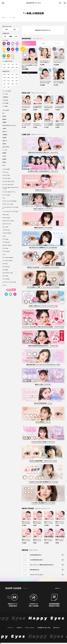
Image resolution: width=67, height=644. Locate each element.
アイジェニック (5, 172)
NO (15, 29)
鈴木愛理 (4, 138)
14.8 (13, 67)
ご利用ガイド (19, 628)
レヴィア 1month (6, 279)
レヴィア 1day (5, 276)
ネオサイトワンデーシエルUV (8, 221)
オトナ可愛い (24, 77)
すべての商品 (12, 18)
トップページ (11, 628)
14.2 (13, 64)
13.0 (9, 78)
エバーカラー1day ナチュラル (8, 181)
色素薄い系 (29, 75)
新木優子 (4, 116)
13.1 (13, 78)
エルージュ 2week (6, 195)
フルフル (4, 236)
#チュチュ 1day (6, 215)
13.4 (9, 81)
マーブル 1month (6, 242)
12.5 (4, 74)
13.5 (13, 81)
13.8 (9, 84)
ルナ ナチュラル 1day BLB (8, 257)
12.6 (9, 74)
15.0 (17, 67)
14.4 (4, 67)
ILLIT (4, 113)
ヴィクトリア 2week (6, 178)
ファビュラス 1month (7, 233)
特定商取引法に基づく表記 (44, 628)
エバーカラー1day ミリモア (8, 184)
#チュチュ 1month (6, 218)
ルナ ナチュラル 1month (7, 261)
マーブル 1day (5, 239)
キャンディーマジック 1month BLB (9, 201)
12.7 (13, 74)
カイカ (4, 198)
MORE (58, 588)
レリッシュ (4, 285)
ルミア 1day (5, 264)
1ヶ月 (16, 36)
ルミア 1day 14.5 (6, 267)
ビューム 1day (5, 227)
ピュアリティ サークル (7, 224)
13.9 (13, 84)
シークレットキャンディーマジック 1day (10, 211)
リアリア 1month (6, 251)
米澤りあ (4, 162)
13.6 (17, 81)
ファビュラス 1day (6, 230)
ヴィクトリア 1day (6, 175)
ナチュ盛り (30, 77)
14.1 (9, 64)
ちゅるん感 (34, 75)
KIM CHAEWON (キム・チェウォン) (9, 125)
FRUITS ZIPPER (6, 147)
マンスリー (57, 43)
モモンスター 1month (7, 245)
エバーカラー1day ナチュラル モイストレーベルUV (11, 188)
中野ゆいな (5, 141)
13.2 (17, 78)
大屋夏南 (4, 122)
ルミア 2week (5, 270)
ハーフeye (24, 75)
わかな (4, 165)
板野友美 (4, 119)
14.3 (17, 64)
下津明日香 (5, 135)
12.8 (17, 74)
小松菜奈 (4, 128)
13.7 (4, 84)
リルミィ (4, 254)
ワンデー (29, 43)
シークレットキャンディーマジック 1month (10, 208)
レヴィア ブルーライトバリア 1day (9, 282)
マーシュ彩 (5, 150)
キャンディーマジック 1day (8, 204)
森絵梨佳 (4, 159)
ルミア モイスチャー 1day (8, 273)
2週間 (43, 43)
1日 (5, 36)
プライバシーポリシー (30, 628)
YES (7, 29)
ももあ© (4, 156)
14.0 (4, 64)
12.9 (4, 78)
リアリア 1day (5, 248)
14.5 (9, 67)
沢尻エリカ (5, 132)
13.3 (4, 81)
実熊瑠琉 (4, 153)
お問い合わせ (56, 628)
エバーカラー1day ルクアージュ (9, 192)
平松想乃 (4, 144)
